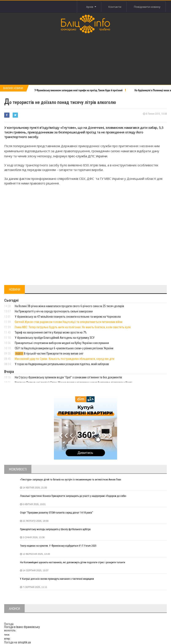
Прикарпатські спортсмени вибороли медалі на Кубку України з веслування (62, 343)
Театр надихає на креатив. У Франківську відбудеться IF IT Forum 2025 (58, 546)
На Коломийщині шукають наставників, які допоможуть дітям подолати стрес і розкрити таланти (73, 562)
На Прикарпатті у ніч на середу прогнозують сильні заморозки (54, 311)
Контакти (115, 7)
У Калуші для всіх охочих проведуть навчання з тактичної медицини (57, 579)
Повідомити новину (147, 7)
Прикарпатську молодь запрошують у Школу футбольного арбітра (55, 529)
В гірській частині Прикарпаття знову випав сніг (49, 354)
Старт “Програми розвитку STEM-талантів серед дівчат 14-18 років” (56, 513)
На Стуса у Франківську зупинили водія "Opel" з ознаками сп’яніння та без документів (68, 377)
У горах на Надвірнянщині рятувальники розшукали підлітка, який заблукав (62, 364)
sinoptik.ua (24, 642)
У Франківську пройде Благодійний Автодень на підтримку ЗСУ (55, 338)
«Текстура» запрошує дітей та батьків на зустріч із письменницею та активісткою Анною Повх (71, 480)
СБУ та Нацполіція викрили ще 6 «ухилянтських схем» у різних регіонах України (64, 348)
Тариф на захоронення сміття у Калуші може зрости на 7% (51, 332)
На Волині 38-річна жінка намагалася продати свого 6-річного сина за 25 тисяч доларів (69, 306)
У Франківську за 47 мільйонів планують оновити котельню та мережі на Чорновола (68, 317)
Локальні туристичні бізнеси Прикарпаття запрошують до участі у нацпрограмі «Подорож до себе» (73, 496)
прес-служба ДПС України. (88, 156)
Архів (91, 7)
